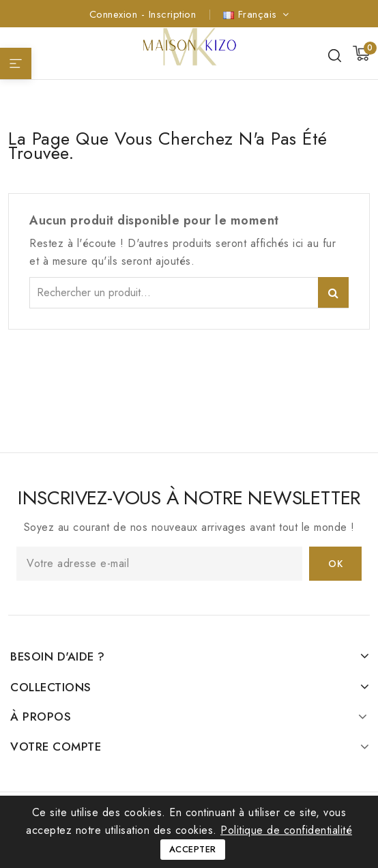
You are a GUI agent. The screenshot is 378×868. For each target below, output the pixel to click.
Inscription (173, 14)
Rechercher (333, 292)
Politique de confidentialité (286, 830)
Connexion (115, 14)
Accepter (193, 849)
